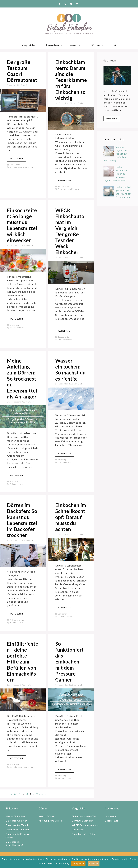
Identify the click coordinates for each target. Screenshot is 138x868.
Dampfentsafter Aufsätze (85, 834)
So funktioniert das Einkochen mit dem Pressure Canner (70, 662)
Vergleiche (32, 45)
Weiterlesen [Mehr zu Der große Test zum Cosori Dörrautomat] (16, 159)
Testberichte (15, 165)
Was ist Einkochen (15, 816)
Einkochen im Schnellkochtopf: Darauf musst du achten (71, 517)
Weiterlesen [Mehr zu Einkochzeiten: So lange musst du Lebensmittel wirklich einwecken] (16, 319)
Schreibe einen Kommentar (22, 167)
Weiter (41, 794)
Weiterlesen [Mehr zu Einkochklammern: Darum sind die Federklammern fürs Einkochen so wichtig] (65, 180)
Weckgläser (78, 829)
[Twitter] (77, 4)
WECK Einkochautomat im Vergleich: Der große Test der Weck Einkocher (70, 231)
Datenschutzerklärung (58, 863)
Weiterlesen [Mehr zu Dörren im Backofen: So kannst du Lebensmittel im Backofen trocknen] (16, 614)
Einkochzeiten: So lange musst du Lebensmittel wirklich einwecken (22, 225)
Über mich (112, 118)
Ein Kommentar (65, 340)
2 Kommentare (16, 484)
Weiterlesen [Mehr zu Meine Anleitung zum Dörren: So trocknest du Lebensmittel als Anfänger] (16, 475)
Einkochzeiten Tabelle (17, 825)
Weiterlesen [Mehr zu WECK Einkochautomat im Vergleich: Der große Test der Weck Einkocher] (65, 331)
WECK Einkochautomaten (85, 825)
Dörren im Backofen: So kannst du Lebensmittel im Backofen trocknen (22, 520)
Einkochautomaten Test (84, 816)
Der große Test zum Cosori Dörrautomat (22, 71)
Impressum (111, 816)
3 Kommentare (16, 623)
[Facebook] (60, 4)
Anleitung (14, 481)
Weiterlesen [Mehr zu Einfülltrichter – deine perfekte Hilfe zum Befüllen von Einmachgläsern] (16, 758)
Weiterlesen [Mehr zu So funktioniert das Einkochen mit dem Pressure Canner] (65, 769)
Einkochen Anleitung (16, 821)
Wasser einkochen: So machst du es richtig (71, 370)
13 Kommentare (65, 616)
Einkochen (56, 45)
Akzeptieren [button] (78, 863)
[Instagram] (66, 4)
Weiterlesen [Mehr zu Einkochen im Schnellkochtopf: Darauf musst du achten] (65, 608)
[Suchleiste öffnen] (115, 45)
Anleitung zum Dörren (50, 821)
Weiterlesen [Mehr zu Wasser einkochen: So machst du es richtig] (65, 454)
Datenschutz (112, 821)
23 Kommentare (17, 328)
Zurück (12, 794)
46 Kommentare (65, 778)
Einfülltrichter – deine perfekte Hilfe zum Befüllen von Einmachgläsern (23, 662)
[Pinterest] (71, 4)
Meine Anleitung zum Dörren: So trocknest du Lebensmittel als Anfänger (22, 379)
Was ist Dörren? (47, 816)
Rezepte (79, 45)
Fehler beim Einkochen (18, 829)
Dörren (99, 45)
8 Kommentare (64, 462)
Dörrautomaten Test (83, 821)
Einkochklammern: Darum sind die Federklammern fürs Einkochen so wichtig (71, 80)
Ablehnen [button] (94, 863)
